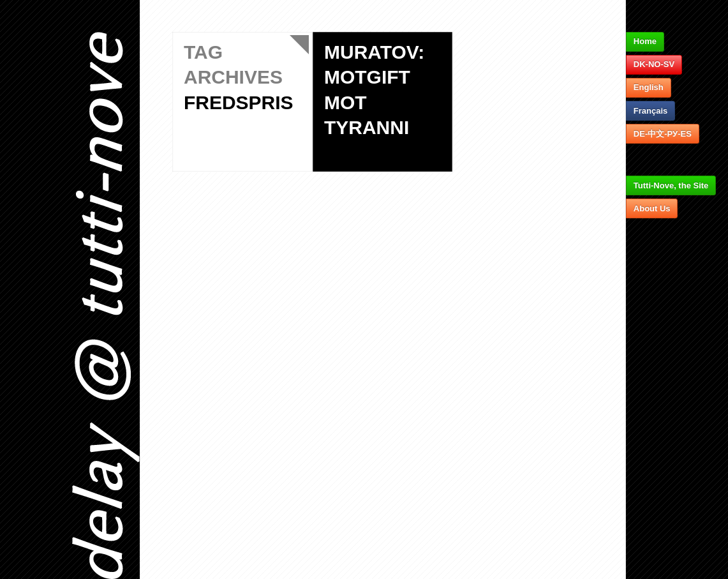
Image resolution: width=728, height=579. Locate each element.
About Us (652, 208)
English (649, 87)
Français (650, 111)
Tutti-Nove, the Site (671, 185)
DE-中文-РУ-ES (663, 134)
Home (645, 41)
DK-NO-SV (654, 64)
